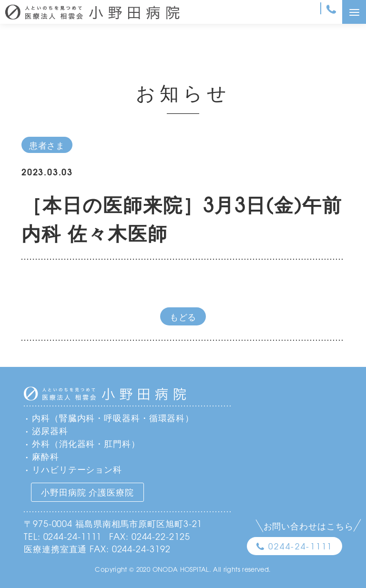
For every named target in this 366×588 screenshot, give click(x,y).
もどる (183, 316)
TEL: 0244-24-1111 (63, 536)
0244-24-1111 (300, 546)
